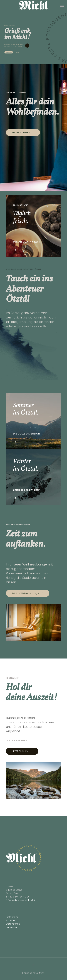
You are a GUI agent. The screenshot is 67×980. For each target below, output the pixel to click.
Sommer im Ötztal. (26, 409)
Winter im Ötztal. (26, 465)
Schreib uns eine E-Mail (22, 900)
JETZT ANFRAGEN (17, 741)
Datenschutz (13, 924)
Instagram (12, 917)
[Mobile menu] (62, 5)
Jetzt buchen (9, 52)
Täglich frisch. (22, 217)
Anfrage (18, 52)
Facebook (12, 920)
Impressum (13, 927)
